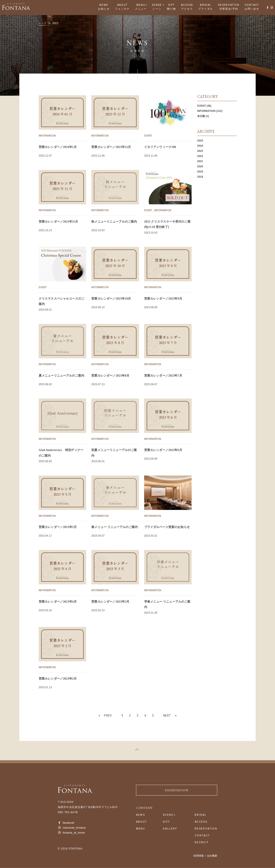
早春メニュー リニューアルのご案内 (167, 604)
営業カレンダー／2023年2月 (58, 679)
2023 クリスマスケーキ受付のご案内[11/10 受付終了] (167, 224)
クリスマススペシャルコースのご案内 (61, 301)
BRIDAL (206, 5)
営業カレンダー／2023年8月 (110, 376)
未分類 (201, 116)
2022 (200, 156)
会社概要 (212, 856)
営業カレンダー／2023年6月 (163, 450)
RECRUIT (202, 843)
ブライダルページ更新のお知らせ (167, 527)
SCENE (157, 5)
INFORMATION (47, 136)
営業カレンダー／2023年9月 (163, 299)
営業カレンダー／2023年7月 (163, 376)
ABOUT (122, 5)
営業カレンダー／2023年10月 (111, 299)
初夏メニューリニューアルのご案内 (114, 453)
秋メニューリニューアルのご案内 (114, 222)
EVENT (148, 136)
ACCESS (187, 5)
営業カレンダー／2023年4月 (58, 602)
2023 (200, 151)
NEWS (104, 5)
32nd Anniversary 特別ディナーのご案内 (61, 453)
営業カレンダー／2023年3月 (110, 602)
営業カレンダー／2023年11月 (58, 222)
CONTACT (252, 5)
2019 (200, 172)
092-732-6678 (68, 812)
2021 (200, 161)
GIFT (171, 5)
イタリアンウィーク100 (160, 147)
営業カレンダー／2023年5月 (58, 527)
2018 (200, 177)
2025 (200, 141)
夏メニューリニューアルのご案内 (61, 376)
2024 (200, 146)
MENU (141, 5)
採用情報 (199, 856)
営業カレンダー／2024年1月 (58, 147)
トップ (42, 23)
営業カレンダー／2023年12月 (111, 147)
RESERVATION (229, 5)
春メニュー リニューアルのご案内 (115, 527)
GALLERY (170, 829)
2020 (200, 166)
